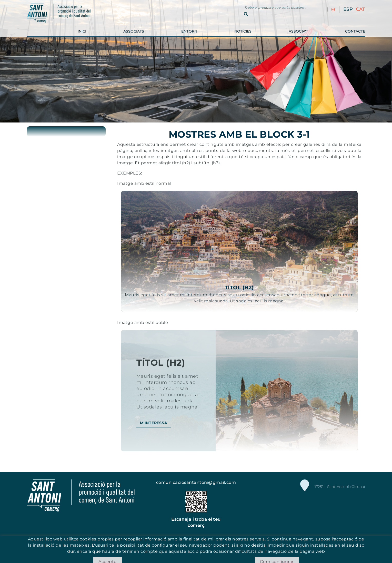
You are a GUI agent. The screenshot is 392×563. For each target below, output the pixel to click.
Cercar (246, 14)
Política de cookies (173, 549)
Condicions (226, 549)
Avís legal (203, 549)
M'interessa (154, 423)
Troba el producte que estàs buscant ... (276, 8)
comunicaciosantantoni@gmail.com (196, 482)
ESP (348, 9)
